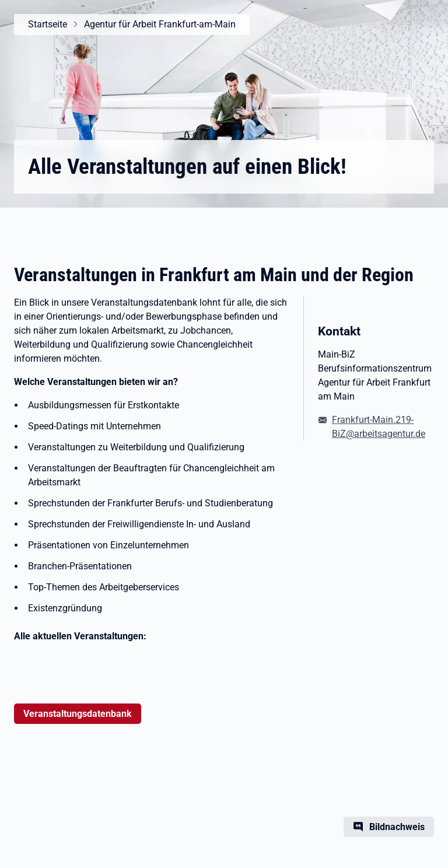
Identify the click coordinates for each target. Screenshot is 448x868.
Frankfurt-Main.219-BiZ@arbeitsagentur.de (379, 427)
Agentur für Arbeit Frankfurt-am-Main (160, 24)
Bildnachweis (397, 827)
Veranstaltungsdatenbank (78, 714)
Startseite (48, 24)
